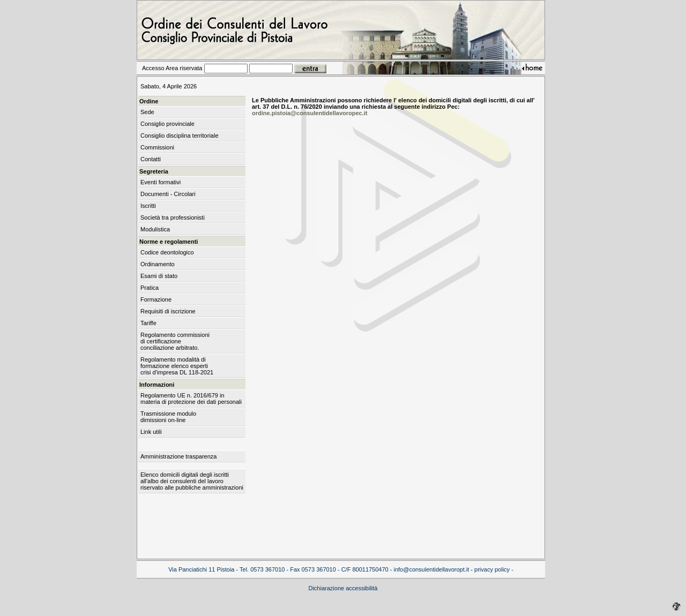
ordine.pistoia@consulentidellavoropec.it (310, 113)
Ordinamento (158, 264)
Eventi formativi (161, 182)
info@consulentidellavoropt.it (431, 569)
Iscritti (148, 206)
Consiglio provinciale (167, 124)
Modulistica (155, 229)
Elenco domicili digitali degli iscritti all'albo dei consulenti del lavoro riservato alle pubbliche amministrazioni (192, 481)
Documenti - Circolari (168, 194)
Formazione (156, 299)
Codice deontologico (167, 252)
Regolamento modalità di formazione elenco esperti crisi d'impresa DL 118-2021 (177, 366)
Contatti (151, 159)
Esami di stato (159, 276)
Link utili (151, 432)
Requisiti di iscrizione (168, 311)
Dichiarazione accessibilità (343, 588)
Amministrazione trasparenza (178, 456)
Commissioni (157, 147)
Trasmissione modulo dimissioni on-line (168, 417)
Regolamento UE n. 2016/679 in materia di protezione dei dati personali (191, 399)
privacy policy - (494, 569)
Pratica (150, 288)
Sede (147, 112)
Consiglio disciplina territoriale (180, 136)
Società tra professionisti (173, 217)
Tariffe (148, 323)
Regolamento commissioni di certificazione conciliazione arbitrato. (175, 341)
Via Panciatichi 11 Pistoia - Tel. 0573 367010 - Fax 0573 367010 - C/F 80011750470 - (281, 569)
